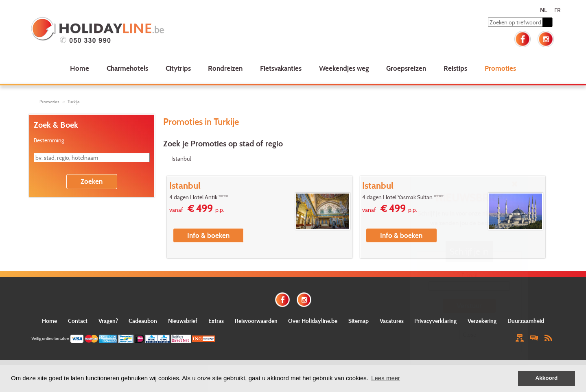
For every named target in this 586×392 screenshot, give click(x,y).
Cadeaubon (143, 321)
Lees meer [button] (386, 378)
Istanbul (181, 158)
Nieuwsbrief (183, 321)
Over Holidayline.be (313, 321)
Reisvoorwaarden (256, 321)
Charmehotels (127, 68)
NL (543, 10)
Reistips (455, 68)
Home (80, 68)
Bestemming (49, 140)
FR (557, 10)
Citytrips (178, 68)
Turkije (74, 102)
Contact (78, 321)
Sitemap (359, 321)
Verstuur (469, 306)
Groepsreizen (406, 68)
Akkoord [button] (547, 378)
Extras (216, 321)
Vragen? (108, 321)
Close (469, 334)
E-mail (469, 275)
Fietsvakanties (281, 68)
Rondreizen (225, 68)
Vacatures (392, 321)
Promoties (500, 68)
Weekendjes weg (344, 68)
